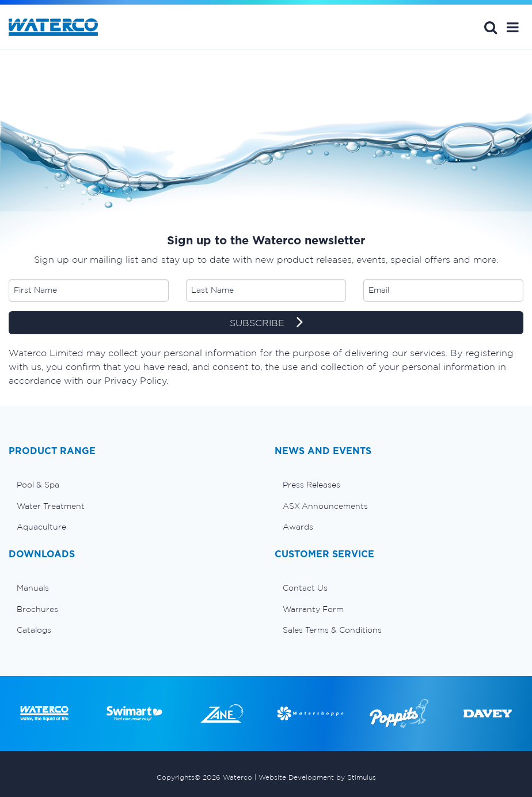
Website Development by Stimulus (317, 777)
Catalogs (34, 630)
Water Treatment (51, 506)
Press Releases (311, 485)
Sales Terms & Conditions (332, 630)
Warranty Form (313, 609)
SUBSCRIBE (266, 323)
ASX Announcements (325, 506)
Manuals (33, 588)
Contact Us (305, 588)
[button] (513, 27)
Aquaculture (41, 527)
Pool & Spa (38, 485)
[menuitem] (133, 485)
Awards (298, 527)
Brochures (37, 609)
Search (491, 27)
